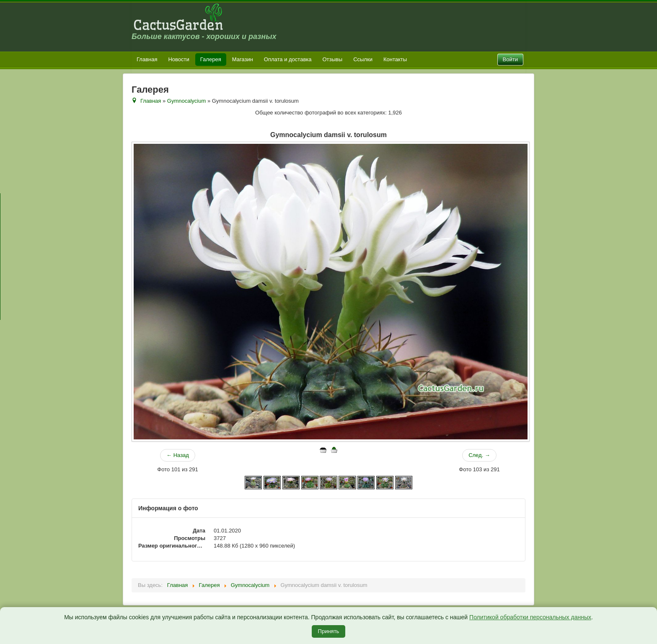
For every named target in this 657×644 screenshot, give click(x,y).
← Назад (178, 455)
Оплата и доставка (288, 59)
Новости (178, 59)
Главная (147, 59)
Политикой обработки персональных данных (530, 617)
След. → (479, 455)
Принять (329, 631)
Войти (510, 59)
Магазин (243, 59)
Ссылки (363, 59)
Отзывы (333, 59)
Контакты (395, 59)
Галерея (211, 59)
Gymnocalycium (186, 101)
